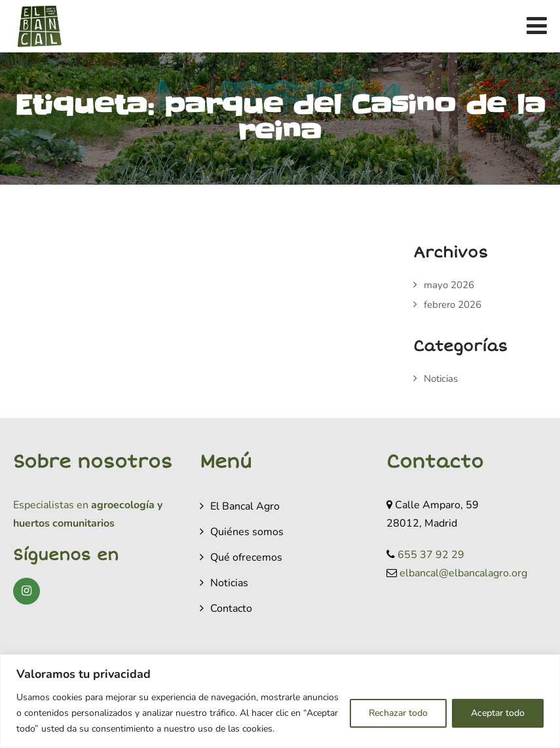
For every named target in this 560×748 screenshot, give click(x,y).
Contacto (231, 608)
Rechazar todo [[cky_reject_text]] (398, 713)
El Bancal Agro (245, 506)
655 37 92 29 (431, 555)
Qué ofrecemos (246, 557)
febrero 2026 (453, 305)
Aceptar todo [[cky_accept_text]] (498, 713)
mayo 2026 (449, 285)
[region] (280, 701)
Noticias (441, 379)
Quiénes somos (247, 532)
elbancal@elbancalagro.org (463, 573)
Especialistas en (51, 505)
